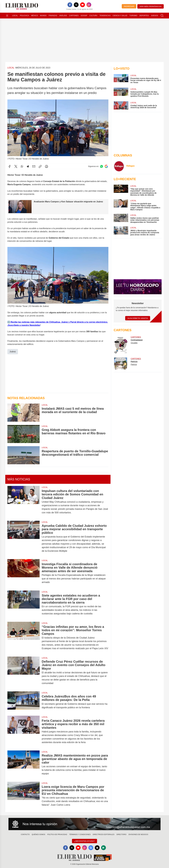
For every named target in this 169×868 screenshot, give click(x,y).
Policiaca (24, 15)
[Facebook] (70, 5)
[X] (76, 5)
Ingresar (129, 6)
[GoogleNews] (91, 848)
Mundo (43, 15)
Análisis (63, 15)
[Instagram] (89, 5)
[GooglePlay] (104, 848)
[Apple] (97, 848)
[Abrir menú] (7, 16)
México (35, 15)
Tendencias (105, 15)
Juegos (154, 15)
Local (15, 15)
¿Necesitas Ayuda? (84, 841)
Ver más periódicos (151, 6)
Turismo (133, 15)
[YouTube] (83, 5)
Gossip (84, 15)
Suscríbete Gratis (138, 318)
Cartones (74, 15)
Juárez (13, 352)
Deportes (144, 15)
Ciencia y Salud (120, 15)
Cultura (93, 15)
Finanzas (53, 15)
